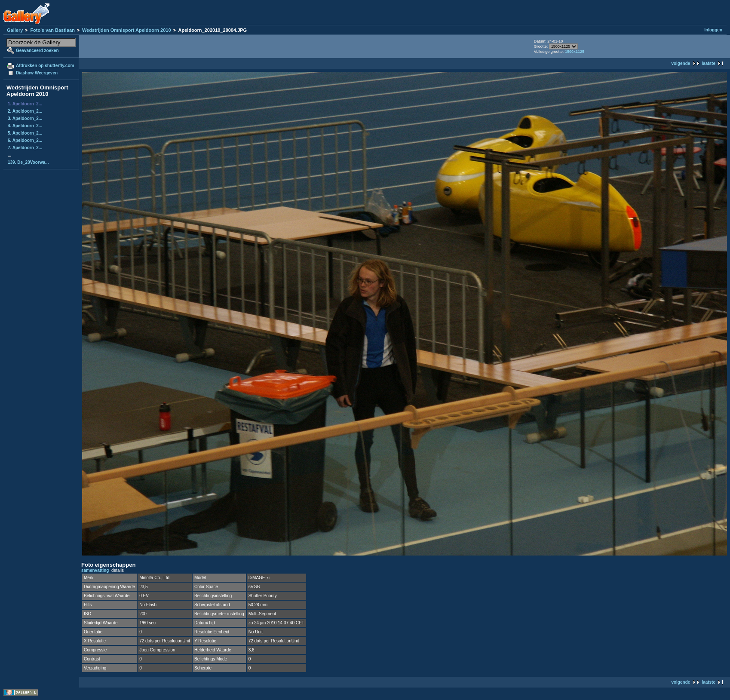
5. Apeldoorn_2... (25, 133)
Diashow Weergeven (37, 73)
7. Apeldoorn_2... (25, 148)
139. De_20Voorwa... (28, 162)
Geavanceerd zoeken (37, 51)
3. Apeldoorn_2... (25, 118)
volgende (681, 63)
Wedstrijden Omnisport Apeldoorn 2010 (127, 30)
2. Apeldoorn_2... (25, 111)
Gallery (15, 30)
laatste (709, 63)
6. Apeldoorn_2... (25, 140)
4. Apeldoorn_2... (25, 126)
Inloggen (713, 30)
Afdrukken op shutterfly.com (45, 66)
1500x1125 (575, 52)
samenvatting (95, 570)
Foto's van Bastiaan (52, 30)
